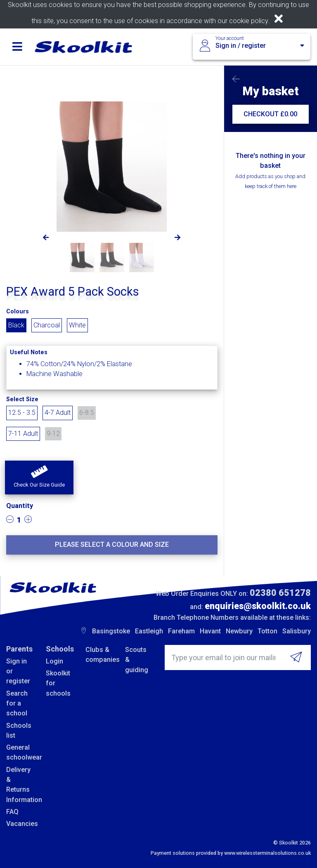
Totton (267, 631)
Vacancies (20, 824)
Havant (210, 631)
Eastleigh (149, 631)
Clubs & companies (99, 655)
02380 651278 (280, 593)
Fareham (181, 631)
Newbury (239, 631)
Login (54, 661)
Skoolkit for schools (58, 683)
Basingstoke (111, 631)
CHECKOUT (270, 114)
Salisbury (297, 631)
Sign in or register (18, 671)
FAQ (12, 812)
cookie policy (248, 21)
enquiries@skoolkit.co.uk (258, 606)
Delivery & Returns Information (20, 785)
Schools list (19, 730)
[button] (39, 478)
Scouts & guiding (137, 660)
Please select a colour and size (112, 545)
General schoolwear (20, 752)
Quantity (20, 506)
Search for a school (17, 703)
